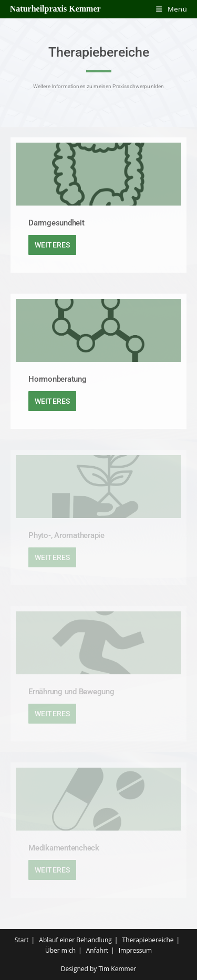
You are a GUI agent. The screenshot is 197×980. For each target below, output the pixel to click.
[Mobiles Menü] (172, 9)
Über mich (60, 950)
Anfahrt (97, 950)
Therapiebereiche (148, 940)
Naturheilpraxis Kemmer (55, 9)
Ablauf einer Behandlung (75, 940)
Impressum (135, 950)
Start (22, 940)
